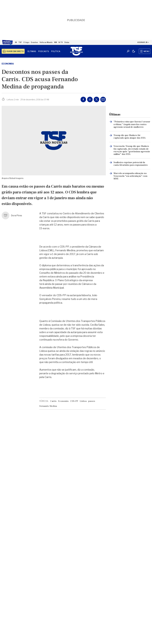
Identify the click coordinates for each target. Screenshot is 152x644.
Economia (8, 64)
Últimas (32, 51)
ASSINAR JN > (143, 42)
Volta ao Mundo (46, 42)
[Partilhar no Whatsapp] (90, 99)
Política (56, 51)
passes (92, 401)
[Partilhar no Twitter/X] (96, 99)
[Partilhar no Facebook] (83, 99)
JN (16, 42)
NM (56, 42)
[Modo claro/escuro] (134, 51)
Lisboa (83, 401)
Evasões (34, 42)
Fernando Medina (48, 406)
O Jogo (26, 42)
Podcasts (44, 51)
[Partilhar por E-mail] (103, 99)
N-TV (61, 42)
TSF (20, 42)
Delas (67, 42)
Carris (53, 401)
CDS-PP (74, 401)
